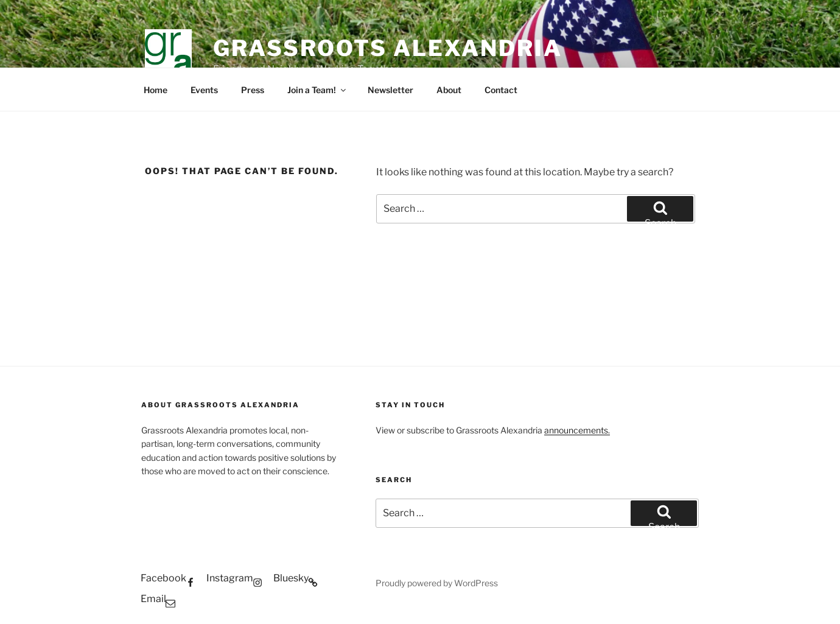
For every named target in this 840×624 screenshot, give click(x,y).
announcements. (577, 430)
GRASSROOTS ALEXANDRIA (387, 48)
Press (253, 90)
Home (156, 90)
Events (204, 90)
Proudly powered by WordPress (437, 583)
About (449, 90)
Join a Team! (317, 90)
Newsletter (390, 90)
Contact (501, 90)
